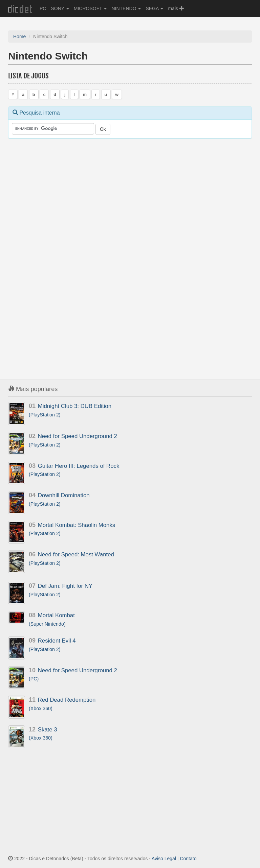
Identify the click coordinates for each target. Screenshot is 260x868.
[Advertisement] (59, 249)
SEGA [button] (154, 8)
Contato (188, 859)
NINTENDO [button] (126, 8)
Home (19, 37)
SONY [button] (60, 8)
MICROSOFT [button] (90, 8)
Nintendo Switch (48, 56)
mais (176, 8)
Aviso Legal (164, 859)
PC (43, 8)
